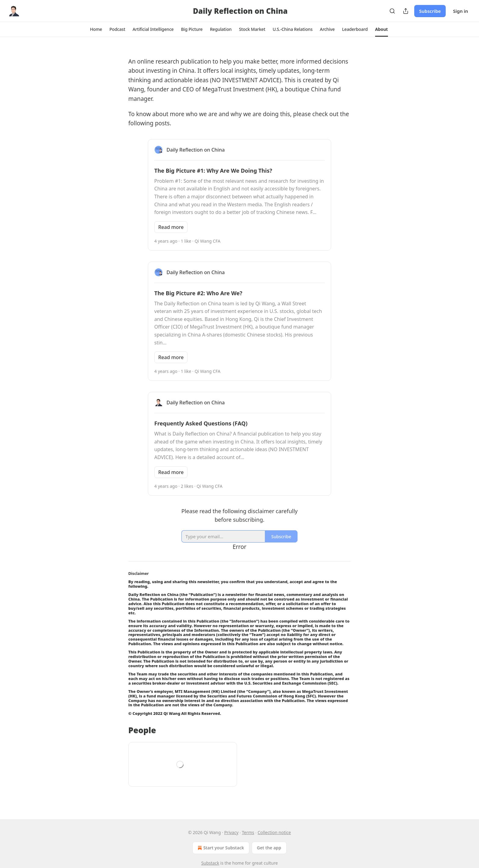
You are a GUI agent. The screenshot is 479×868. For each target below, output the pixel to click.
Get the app (269, 848)
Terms (248, 832)
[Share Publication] (406, 11)
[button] (96, 29)
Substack (210, 863)
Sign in (461, 11)
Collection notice (274, 832)
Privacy (231, 832)
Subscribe (430, 11)
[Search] (392, 11)
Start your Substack (220, 848)
